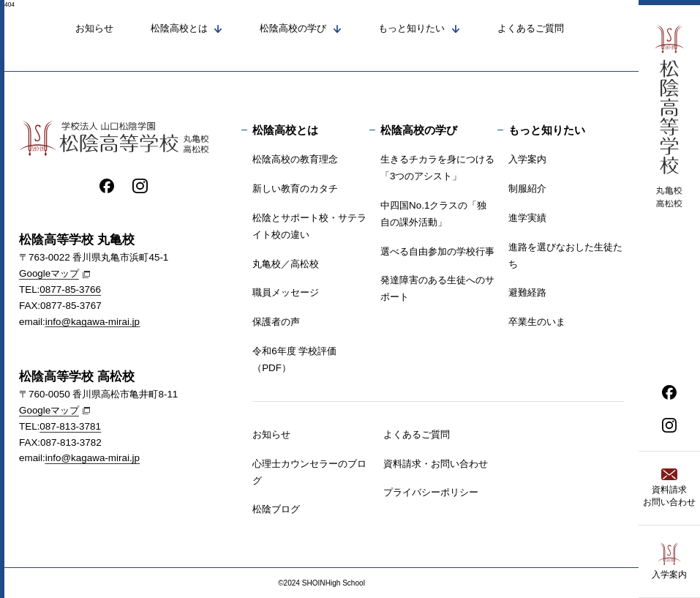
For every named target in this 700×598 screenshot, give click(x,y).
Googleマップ (49, 274)
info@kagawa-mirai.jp (93, 322)
